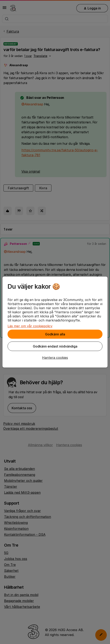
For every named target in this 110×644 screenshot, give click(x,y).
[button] (55, 358)
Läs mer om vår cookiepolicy (30, 326)
